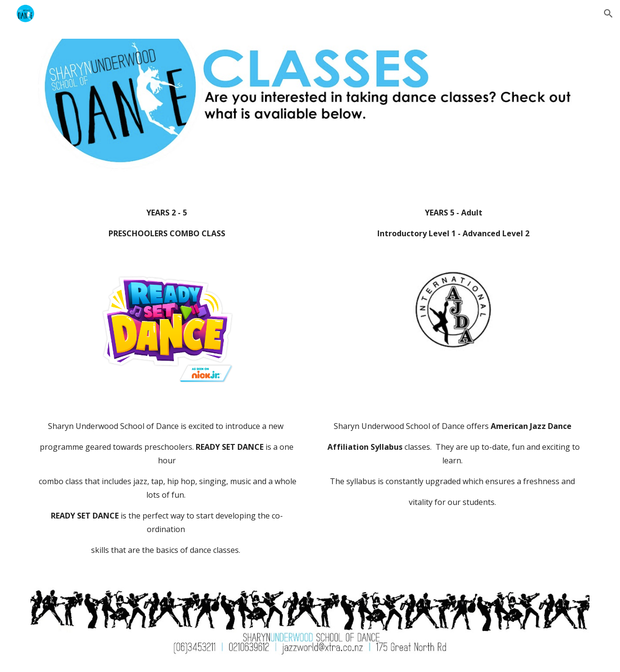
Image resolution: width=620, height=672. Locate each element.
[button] (608, 14)
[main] (167, 223)
